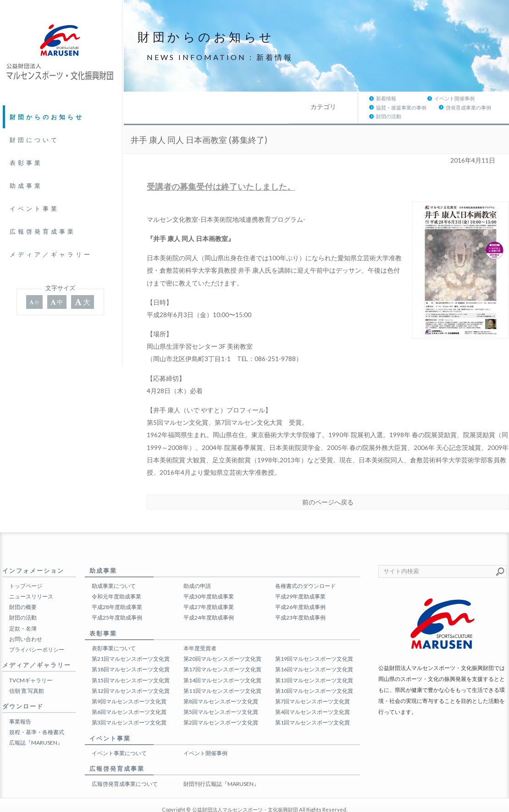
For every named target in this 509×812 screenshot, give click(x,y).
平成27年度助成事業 (209, 589)
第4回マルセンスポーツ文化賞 (313, 694)
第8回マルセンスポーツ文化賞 (221, 683)
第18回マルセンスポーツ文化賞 (131, 651)
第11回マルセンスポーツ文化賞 (222, 673)
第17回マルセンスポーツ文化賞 (222, 651)
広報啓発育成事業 (43, 231)
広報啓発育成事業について (125, 766)
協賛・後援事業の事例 (354, 98)
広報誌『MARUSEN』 (36, 725)
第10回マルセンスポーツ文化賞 (314, 673)
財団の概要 (23, 589)
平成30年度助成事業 (209, 579)
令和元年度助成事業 (116, 579)
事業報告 (20, 703)
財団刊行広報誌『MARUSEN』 (221, 766)
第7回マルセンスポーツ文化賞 (313, 683)
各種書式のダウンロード (305, 568)
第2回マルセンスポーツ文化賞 (221, 705)
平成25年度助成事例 (117, 600)
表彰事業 (26, 163)
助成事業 (26, 186)
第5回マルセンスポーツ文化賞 (221, 694)
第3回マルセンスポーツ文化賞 (129, 705)
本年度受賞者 (200, 630)
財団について (34, 140)
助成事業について (114, 568)
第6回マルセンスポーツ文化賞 (129, 694)
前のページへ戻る (328, 484)
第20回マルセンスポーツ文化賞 (222, 641)
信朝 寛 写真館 (27, 673)
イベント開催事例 (289, 98)
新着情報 (221, 98)
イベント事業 (34, 208)
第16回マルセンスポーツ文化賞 (314, 651)
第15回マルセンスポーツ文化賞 (131, 662)
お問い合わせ (26, 621)
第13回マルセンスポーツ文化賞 (314, 662)
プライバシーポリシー (37, 632)
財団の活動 (476, 98)
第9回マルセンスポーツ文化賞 (129, 683)
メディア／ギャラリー (51, 254)
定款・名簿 (23, 610)
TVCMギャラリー (31, 662)
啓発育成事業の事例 (421, 98)
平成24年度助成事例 (209, 600)
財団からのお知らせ (47, 117)
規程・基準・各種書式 (37, 714)
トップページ (26, 568)
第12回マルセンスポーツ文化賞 (131, 673)
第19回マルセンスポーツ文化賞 (314, 641)
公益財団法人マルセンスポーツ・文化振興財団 (245, 792)
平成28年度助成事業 (117, 589)
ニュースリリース (31, 579)
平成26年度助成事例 (300, 589)
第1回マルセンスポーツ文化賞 (313, 705)
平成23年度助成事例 (300, 600)
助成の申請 (197, 568)
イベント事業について (119, 735)
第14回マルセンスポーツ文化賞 (222, 662)
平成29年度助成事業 (300, 579)
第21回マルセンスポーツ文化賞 (131, 641)
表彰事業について (114, 630)
